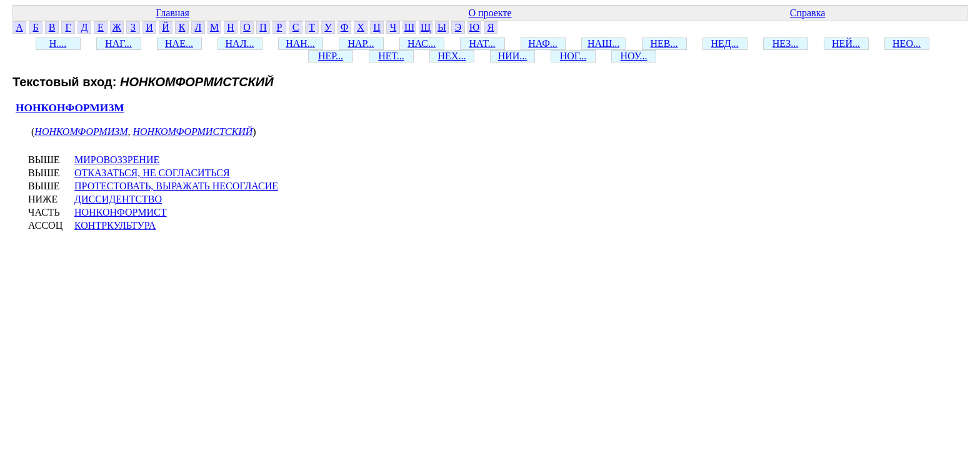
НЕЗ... (786, 43)
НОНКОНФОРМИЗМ (70, 108)
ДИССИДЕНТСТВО (118, 199)
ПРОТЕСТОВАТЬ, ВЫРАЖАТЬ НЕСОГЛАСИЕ (176, 186)
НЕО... (907, 43)
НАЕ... (179, 43)
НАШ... (603, 43)
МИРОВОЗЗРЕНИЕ (117, 160)
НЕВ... (664, 43)
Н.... (58, 43)
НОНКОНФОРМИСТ (121, 212)
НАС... (422, 43)
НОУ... (634, 56)
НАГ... (118, 43)
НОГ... (573, 56)
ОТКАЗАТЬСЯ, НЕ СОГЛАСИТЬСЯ (152, 173)
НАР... (361, 43)
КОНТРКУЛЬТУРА (115, 225)
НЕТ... (391, 56)
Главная (172, 13)
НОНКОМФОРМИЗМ (81, 132)
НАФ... (543, 43)
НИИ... (513, 56)
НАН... (300, 43)
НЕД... (724, 43)
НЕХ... (452, 56)
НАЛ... (240, 43)
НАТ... (482, 43)
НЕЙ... (846, 43)
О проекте (490, 13)
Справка (808, 13)
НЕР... (331, 56)
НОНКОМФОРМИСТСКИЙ (192, 132)
